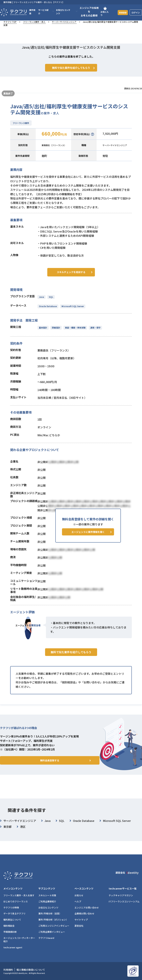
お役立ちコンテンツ (48, 908)
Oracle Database (48, 310)
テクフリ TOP (10, 22)
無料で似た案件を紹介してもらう (71, 663)
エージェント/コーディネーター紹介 (19, 940)
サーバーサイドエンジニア (64, 22)
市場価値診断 (10, 932)
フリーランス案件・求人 (34, 22)
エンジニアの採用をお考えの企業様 (88, 12)
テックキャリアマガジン (121, 895)
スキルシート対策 (47, 895)
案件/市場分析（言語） (50, 913)
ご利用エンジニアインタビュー (54, 926)
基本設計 (43, 332)
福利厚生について (12, 920)
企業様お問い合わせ (84, 913)
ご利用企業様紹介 (47, 901)
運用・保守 (94, 332)
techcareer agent (13, 947)
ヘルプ (78, 901)
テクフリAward (46, 938)
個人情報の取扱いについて (31, 970)
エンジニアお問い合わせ (87, 908)
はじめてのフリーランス (16, 901)
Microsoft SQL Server (72, 310)
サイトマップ (81, 920)
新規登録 (122, 12)
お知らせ (79, 895)
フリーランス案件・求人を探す (19, 895)
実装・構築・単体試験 (75, 332)
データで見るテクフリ (14, 913)
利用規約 (8, 970)
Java (41, 301)
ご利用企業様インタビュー (52, 932)
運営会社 (79, 926)
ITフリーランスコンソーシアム (124, 901)
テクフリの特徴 (11, 908)
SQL (51, 301)
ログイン (136, 12)
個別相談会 (9, 926)
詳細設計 (56, 332)
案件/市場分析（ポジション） (53, 920)
